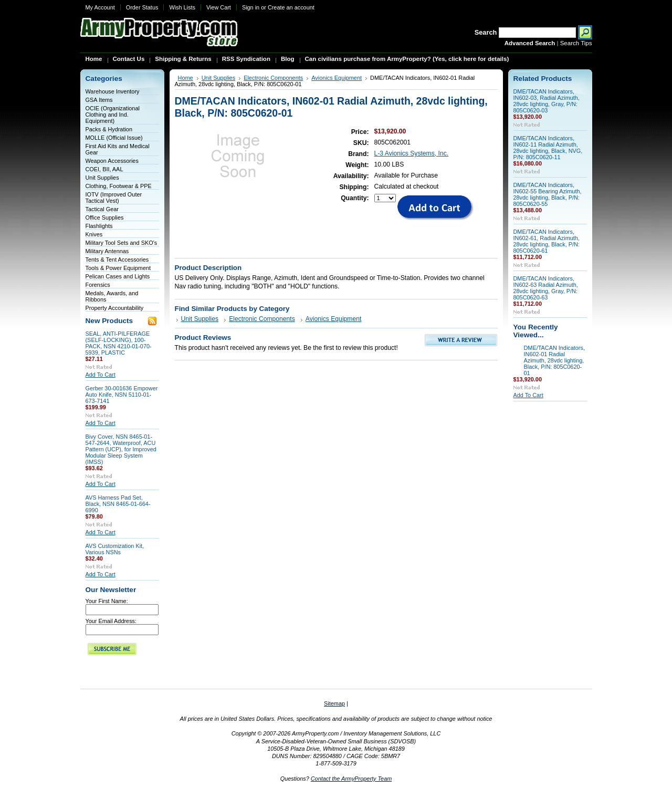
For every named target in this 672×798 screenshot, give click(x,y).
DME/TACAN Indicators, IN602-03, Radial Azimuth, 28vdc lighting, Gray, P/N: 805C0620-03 (547, 101)
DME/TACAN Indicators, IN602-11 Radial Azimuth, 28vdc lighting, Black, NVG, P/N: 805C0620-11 (548, 148)
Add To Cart (101, 375)
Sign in (251, 7)
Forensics (98, 285)
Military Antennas (107, 251)
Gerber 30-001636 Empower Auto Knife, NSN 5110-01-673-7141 (122, 395)
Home (186, 78)
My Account (100, 7)
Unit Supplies (102, 178)
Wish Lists (182, 7)
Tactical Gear (102, 209)
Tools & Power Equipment (118, 268)
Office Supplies (105, 217)
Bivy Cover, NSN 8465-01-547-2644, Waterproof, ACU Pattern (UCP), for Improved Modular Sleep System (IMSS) (121, 449)
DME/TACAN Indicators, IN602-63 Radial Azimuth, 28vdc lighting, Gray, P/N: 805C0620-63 (546, 288)
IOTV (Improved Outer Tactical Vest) (114, 198)
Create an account (291, 7)
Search (486, 32)
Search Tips (576, 43)
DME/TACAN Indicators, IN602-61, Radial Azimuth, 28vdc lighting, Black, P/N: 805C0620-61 (547, 241)
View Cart (219, 7)
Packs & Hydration (109, 129)
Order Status (142, 7)
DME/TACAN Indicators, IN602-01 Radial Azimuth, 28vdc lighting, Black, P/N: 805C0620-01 (554, 360)
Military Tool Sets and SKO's (122, 243)
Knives (94, 234)
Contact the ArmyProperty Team (351, 779)
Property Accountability (115, 308)
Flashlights (99, 226)
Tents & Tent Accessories (117, 260)
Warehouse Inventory (113, 91)
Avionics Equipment (337, 78)
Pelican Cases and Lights (118, 276)
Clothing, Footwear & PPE (119, 186)
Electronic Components (273, 78)
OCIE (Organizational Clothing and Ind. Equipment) (113, 115)
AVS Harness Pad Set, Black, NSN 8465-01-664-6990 (118, 504)
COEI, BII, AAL (104, 169)
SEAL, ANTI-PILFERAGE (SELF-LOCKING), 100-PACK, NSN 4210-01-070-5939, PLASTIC (119, 343)
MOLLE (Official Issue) (114, 138)
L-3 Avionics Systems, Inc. (412, 153)
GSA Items (99, 100)
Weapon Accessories (112, 161)
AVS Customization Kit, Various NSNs (115, 549)
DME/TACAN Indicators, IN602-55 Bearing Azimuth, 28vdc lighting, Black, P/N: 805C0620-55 (548, 194)
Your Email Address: (111, 621)
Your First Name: (107, 601)
